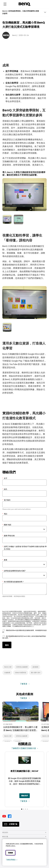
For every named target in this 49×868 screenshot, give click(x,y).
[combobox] (24, 529)
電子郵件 (6, 500)
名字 (5, 478)
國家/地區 (7, 525)
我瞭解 (10, 853)
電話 (5, 514)
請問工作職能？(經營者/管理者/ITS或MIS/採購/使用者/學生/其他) (24, 548)
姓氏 (5, 489)
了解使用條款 (12, 860)
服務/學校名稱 (8, 536)
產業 (5, 560)
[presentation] (20, 604)
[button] (22, 809)
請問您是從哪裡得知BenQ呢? (14, 571)
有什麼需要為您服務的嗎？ (13, 582)
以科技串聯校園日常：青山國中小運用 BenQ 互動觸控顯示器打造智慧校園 (20, 729)
